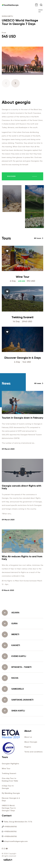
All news (39, 413)
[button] (15, 83)
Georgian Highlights (10, 764)
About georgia (16, 102)
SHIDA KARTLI (7, 16)
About (28, 731)
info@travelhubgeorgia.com (16, 841)
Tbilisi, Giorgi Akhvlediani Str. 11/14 (18, 822)
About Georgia (31, 742)
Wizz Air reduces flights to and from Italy (22, 587)
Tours (6, 268)
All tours (39, 268)
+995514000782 (10, 827)
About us (28, 737)
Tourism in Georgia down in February (22, 447)
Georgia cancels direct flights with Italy (22, 516)
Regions (28, 747)
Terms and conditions (33, 752)
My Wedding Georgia (11, 793)
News (6, 413)
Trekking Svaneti (22, 347)
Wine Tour (23, 306)
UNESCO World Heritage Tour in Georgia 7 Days (20, 22)
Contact (7, 816)
